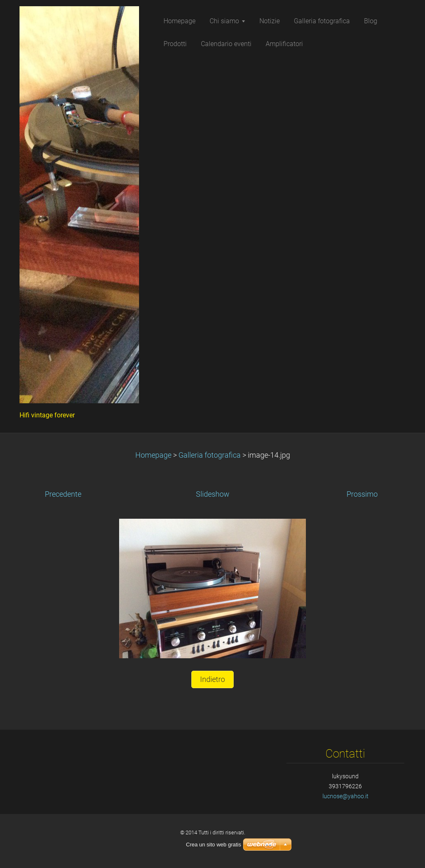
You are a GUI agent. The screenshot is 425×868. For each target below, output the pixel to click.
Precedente (63, 494)
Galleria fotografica (210, 455)
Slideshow (213, 494)
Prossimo (362, 494)
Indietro (212, 679)
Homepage (153, 455)
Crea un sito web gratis (214, 845)
